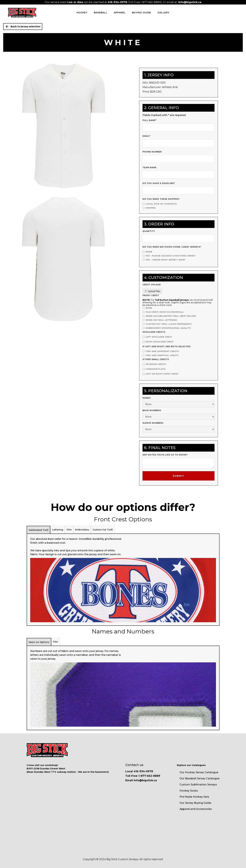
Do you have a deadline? (159, 183)
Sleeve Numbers (153, 423)
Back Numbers (152, 410)
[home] (22, 13)
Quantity (149, 231)
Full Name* (150, 120)
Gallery (163, 13)
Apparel (120, 13)
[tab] (38, 530)
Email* (146, 136)
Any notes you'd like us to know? (165, 455)
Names (147, 398)
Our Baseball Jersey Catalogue (199, 778)
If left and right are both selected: (167, 346)
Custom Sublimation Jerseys (198, 785)
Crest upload (152, 285)
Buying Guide (142, 13)
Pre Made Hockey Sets (194, 797)
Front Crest (151, 295)
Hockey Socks (189, 791)
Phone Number (152, 152)
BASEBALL (101, 13)
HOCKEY (82, 13)
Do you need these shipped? (161, 199)
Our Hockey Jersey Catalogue (199, 772)
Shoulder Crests (154, 332)
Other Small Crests (156, 359)
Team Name (150, 167)
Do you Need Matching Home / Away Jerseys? (172, 247)
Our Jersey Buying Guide (195, 803)
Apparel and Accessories (196, 809)
